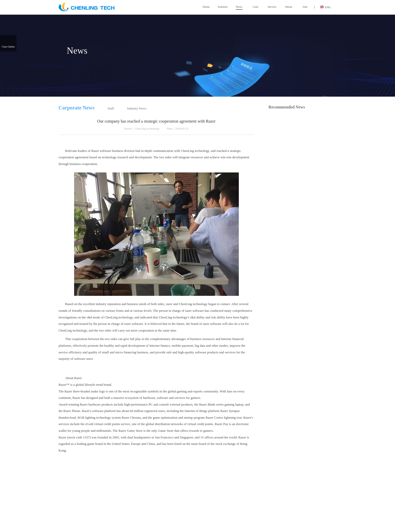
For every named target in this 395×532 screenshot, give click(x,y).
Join (305, 7)
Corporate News (77, 108)
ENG (326, 7)
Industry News (137, 108)
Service (272, 7)
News (239, 7)
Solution (223, 7)
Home (206, 7)
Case (256, 7)
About (288, 7)
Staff (111, 108)
